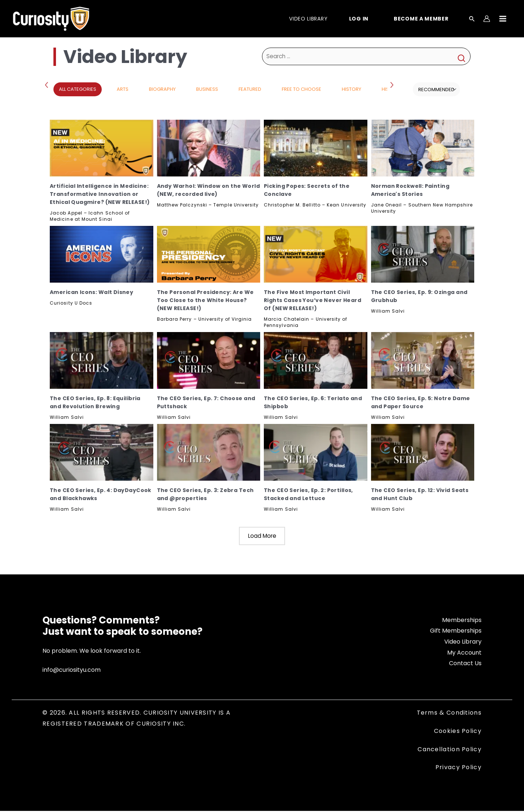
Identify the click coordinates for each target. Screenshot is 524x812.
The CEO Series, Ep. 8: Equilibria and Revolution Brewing (95, 402)
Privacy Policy (458, 768)
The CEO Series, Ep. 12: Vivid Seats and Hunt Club (420, 494)
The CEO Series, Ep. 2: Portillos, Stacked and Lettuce (308, 494)
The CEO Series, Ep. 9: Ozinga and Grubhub (419, 296)
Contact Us (465, 664)
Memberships (462, 621)
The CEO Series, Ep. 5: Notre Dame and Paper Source (421, 402)
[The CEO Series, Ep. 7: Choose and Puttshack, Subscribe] (209, 360)
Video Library (463, 642)
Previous (48, 85)
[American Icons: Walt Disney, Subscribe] (102, 254)
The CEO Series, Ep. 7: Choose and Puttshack (206, 402)
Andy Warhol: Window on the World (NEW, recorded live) (208, 190)
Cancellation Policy (450, 750)
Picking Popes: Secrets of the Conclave (307, 190)
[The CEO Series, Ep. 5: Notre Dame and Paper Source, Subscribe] (423, 360)
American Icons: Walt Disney (91, 292)
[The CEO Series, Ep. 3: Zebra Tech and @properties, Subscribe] (209, 452)
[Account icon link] (487, 19)
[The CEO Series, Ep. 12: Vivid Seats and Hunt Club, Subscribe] (423, 452)
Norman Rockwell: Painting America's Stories (410, 190)
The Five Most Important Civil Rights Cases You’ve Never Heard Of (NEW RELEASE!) (312, 300)
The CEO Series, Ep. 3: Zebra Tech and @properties (205, 494)
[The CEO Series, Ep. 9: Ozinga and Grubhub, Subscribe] (423, 254)
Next (393, 85)
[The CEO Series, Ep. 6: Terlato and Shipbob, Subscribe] (316, 360)
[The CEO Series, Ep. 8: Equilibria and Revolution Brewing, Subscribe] (102, 360)
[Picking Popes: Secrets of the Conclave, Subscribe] (316, 148)
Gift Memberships (456, 632)
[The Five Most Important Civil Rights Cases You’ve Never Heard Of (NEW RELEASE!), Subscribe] (316, 254)
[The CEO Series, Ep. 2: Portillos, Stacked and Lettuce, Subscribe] (316, 452)
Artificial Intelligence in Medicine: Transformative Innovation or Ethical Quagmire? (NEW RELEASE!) (100, 194)
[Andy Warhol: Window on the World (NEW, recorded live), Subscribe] (209, 148)
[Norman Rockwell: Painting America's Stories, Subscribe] (423, 148)
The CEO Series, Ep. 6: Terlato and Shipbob (313, 402)
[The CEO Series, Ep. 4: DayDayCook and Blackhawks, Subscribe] (102, 452)
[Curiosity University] (51, 18)
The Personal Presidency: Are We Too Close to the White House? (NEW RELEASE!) (205, 300)
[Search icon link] (472, 19)
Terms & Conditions (449, 714)
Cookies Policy (458, 732)
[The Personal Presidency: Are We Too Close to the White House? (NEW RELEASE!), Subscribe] (209, 254)
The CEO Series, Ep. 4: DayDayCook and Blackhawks (101, 494)
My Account (464, 653)
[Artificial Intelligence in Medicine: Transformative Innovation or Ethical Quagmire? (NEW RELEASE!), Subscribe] (102, 148)
